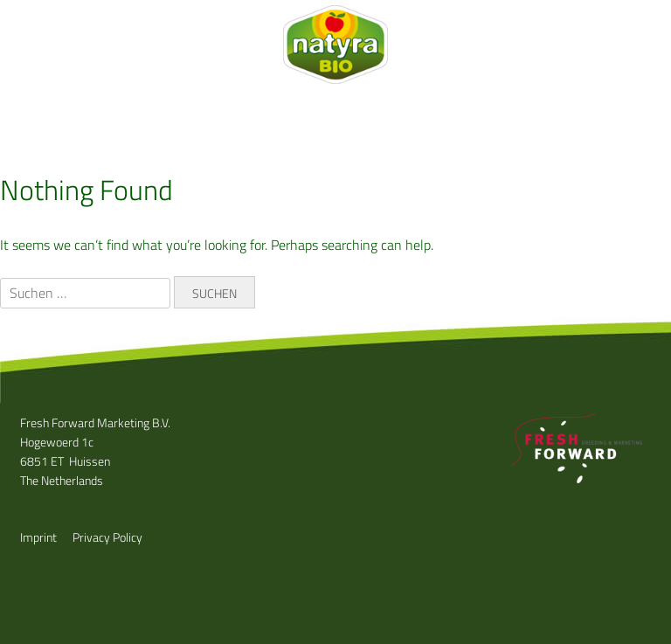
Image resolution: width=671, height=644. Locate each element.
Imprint (38, 537)
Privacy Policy (107, 537)
